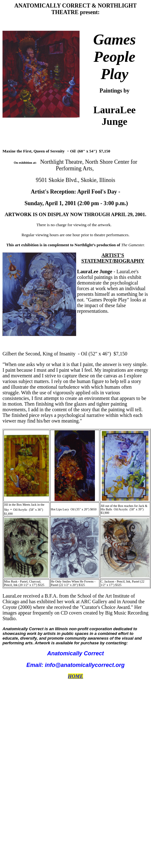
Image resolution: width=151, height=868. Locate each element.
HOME (76, 676)
